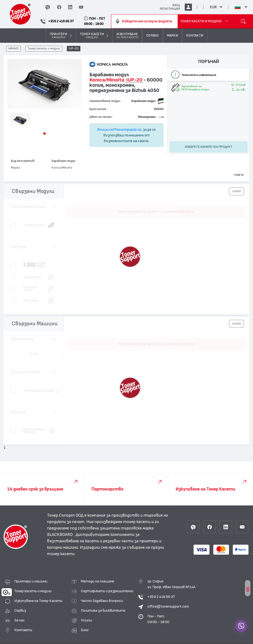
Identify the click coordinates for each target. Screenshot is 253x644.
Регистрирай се (128, 130)
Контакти (23, 630)
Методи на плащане (97, 581)
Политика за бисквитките (103, 610)
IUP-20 (74, 49)
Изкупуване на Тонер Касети (38, 601)
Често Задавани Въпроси (102, 601)
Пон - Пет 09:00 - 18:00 (158, 619)
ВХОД (176, 5)
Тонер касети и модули (44, 49)
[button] (44, 134)
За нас (19, 620)
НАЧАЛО (14, 49)
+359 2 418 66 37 (161, 597)
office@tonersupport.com (168, 606)
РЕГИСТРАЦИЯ (170, 9)
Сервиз (20, 610)
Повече (239, 175)
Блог (85, 630)
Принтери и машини (31, 581)
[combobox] (145, 21)
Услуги (86, 620)
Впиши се (105, 130)
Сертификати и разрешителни (107, 591)
